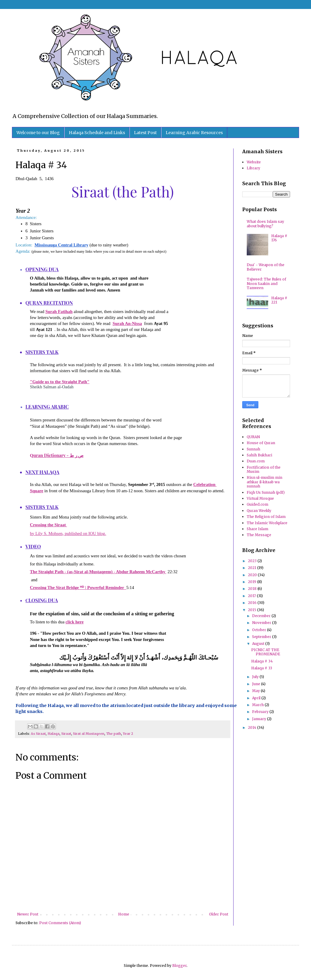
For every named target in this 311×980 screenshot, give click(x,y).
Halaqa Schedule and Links (97, 133)
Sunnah (253, 449)
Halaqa (54, 734)
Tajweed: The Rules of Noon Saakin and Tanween (266, 283)
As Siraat (38, 734)
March (258, 705)
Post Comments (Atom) (60, 923)
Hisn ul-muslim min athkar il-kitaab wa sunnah (264, 482)
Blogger (179, 966)
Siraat (66, 734)
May (256, 691)
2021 (253, 568)
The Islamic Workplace (267, 523)
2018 (253, 589)
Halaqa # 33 (262, 668)
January (260, 719)
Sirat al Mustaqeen (89, 734)
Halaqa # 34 (262, 661)
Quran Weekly (259, 511)
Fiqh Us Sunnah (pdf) (266, 492)
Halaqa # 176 (279, 238)
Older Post (219, 914)
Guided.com (257, 504)
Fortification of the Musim (264, 469)
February (261, 712)
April (257, 698)
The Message (259, 535)
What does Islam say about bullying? (265, 224)
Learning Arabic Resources (194, 133)
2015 (253, 610)
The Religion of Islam (266, 517)
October (260, 630)
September (262, 637)
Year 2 (128, 734)
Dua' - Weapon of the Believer (266, 267)
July (256, 677)
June (257, 684)
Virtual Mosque (260, 498)
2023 (253, 561)
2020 (253, 575)
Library (253, 168)
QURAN (253, 437)
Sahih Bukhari (259, 455)
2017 (252, 596)
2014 (253, 727)
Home (124, 914)
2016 (253, 603)
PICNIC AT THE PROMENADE (266, 652)
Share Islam (257, 529)
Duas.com (256, 461)
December (262, 616)
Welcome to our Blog (38, 133)
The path (114, 734)
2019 (253, 582)
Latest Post (145, 133)
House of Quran (261, 443)
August (259, 644)
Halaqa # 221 (279, 300)
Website (254, 162)
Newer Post (28, 914)
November (262, 623)
